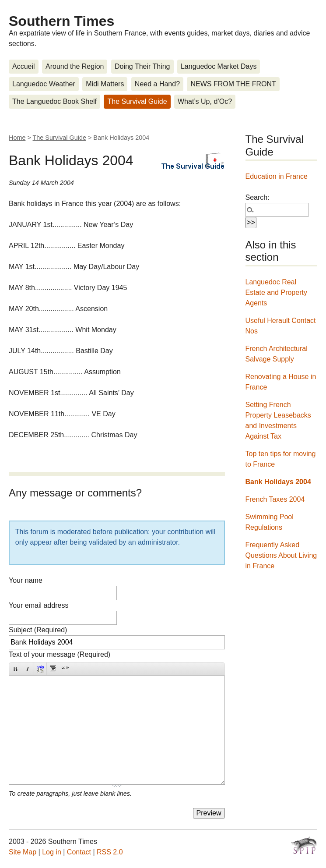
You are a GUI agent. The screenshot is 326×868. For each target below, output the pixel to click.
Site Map (23, 852)
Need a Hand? (157, 84)
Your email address (39, 605)
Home (17, 138)
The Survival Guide (137, 101)
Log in (52, 852)
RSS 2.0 (110, 852)
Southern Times (61, 21)
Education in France (277, 176)
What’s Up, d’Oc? (205, 101)
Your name (26, 580)
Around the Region (75, 66)
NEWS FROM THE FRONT (233, 84)
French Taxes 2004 (275, 499)
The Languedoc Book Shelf (54, 101)
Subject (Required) (38, 630)
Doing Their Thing (142, 66)
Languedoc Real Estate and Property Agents (276, 292)
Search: (258, 197)
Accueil (24, 66)
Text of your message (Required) (60, 654)
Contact (79, 852)
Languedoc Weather (44, 84)
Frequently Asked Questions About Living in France (281, 555)
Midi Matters (105, 84)
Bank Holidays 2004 (278, 482)
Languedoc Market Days (219, 66)
